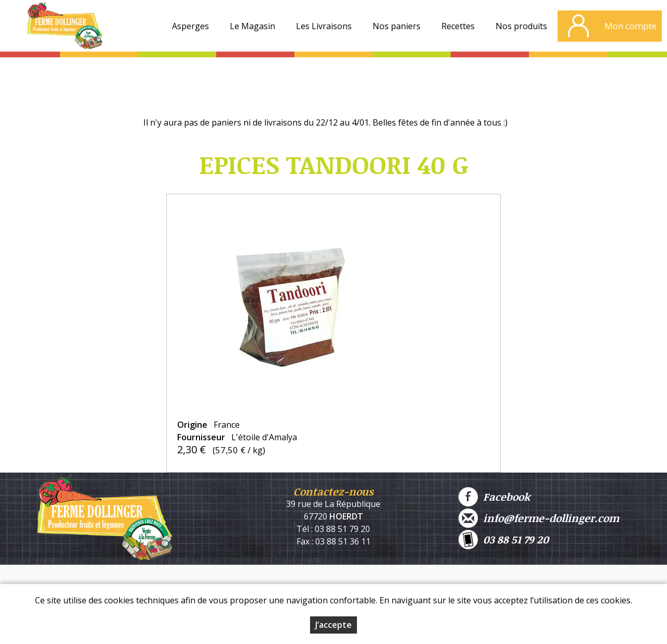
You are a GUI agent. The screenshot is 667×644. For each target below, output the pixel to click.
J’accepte (333, 625)
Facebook (494, 497)
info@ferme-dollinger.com (539, 518)
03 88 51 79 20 (504, 540)
